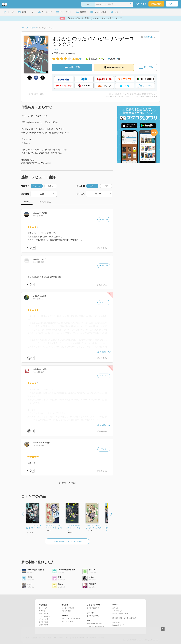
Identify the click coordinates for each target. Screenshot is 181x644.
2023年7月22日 (39, 216)
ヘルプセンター (118, 611)
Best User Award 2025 (95, 624)
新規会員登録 (156, 4)
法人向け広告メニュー (120, 614)
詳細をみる (102, 248)
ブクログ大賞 (44, 619)
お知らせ (116, 608)
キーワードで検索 (68, 608)
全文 (106, 186)
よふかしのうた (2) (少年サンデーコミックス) (74, 528)
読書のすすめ (44, 625)
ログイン (172, 4)
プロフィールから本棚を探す (72, 619)
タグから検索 (66, 611)
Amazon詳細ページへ (114, 67)
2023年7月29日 (39, 446)
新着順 (51, 186)
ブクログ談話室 (44, 616)
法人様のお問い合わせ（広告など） (125, 618)
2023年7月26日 (39, 262)
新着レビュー (44, 614)
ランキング (43, 608)
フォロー (104, 220)
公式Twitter (116, 622)
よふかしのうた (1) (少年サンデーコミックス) (34, 528)
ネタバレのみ (45, 202)
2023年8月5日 (38, 299)
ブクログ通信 (44, 622)
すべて (27, 202)
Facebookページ (118, 625)
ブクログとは (141, 4)
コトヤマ (56, 49)
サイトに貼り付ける (36, 94)
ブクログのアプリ (93, 616)
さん (37, 213)
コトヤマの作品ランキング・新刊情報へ (67, 541)
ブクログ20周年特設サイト (96, 626)
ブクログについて (93, 608)
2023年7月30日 (39, 372)
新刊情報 (42, 611)
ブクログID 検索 (67, 621)
